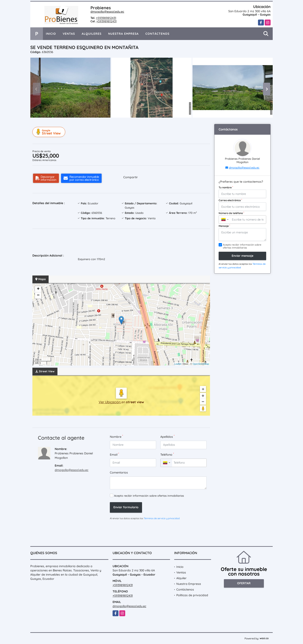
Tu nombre (226, 187)
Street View (49, 132)
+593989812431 (106, 18)
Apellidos (167, 437)
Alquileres (92, 34)
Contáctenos (157, 34)
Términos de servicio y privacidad (162, 518)
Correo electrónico (230, 200)
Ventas (69, 34)
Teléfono (167, 454)
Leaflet (178, 364)
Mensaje (224, 226)
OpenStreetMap (201, 364)
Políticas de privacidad (192, 595)
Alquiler (181, 578)
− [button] (38, 295)
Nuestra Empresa (123, 34)
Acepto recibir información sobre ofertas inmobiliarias (149, 496)
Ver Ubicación (110, 402)
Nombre (116, 437)
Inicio (51, 34)
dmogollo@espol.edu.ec (107, 12)
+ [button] (38, 289)
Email (114, 454)
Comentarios (119, 472)
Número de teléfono (231, 213)
